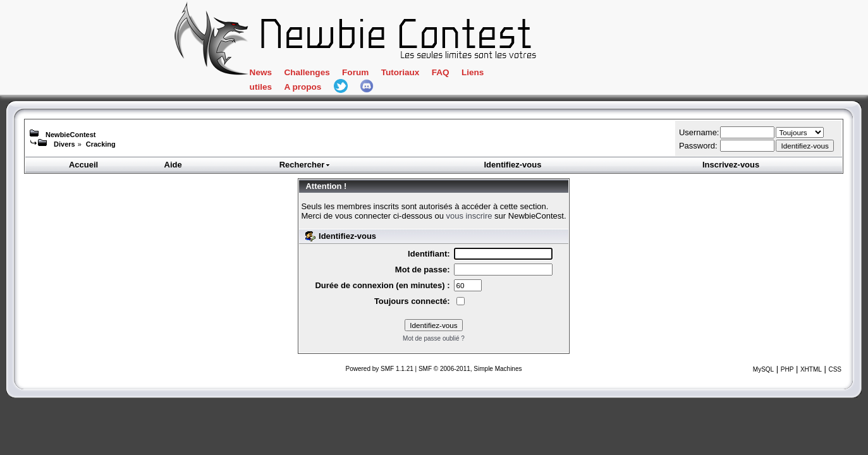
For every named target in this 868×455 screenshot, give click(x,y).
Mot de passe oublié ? (434, 338)
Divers (64, 144)
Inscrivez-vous (731, 165)
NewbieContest (70, 135)
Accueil (83, 165)
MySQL (763, 369)
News (304, 74)
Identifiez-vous (512, 165)
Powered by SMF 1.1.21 (380, 369)
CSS (835, 369)
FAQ (496, 74)
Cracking (101, 144)
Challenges (353, 74)
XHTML (811, 369)
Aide (173, 165)
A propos (602, 74)
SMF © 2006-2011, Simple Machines (470, 369)
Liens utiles (545, 74)
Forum (405, 74)
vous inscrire (469, 216)
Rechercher (305, 165)
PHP (787, 369)
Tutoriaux (453, 74)
